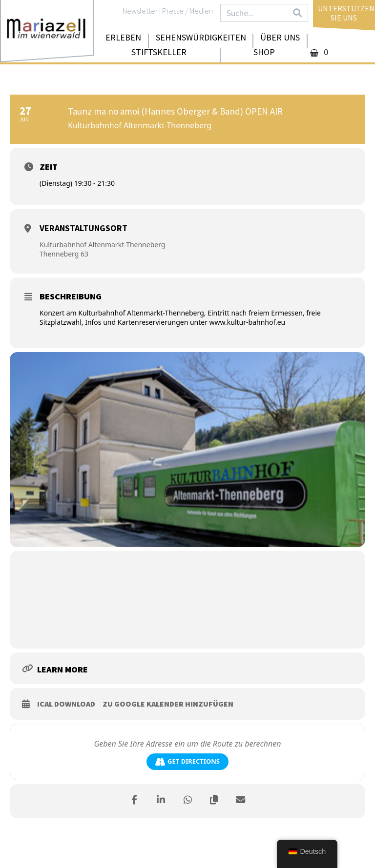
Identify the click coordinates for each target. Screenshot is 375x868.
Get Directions (187, 761)
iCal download (66, 704)
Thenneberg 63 (64, 254)
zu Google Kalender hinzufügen (168, 704)
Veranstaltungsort (83, 228)
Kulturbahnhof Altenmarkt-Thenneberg (102, 245)
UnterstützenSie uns (346, 13)
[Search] (297, 13)
